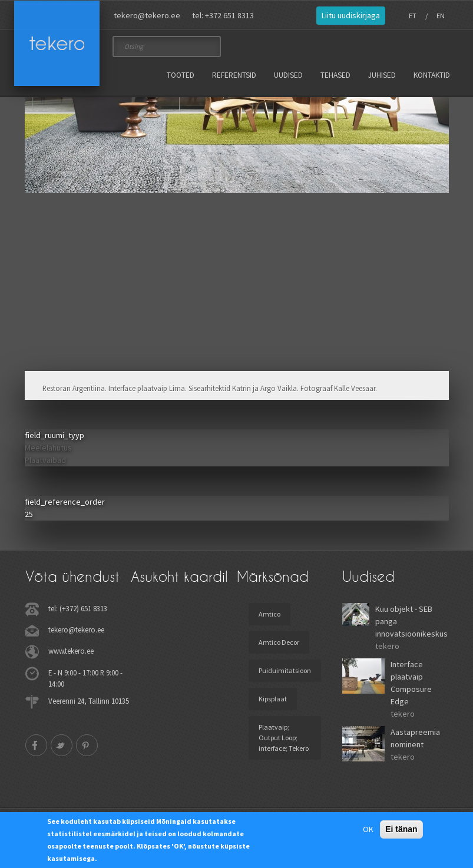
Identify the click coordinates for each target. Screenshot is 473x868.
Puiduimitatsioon (285, 670)
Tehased (335, 75)
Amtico (269, 614)
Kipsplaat (273, 699)
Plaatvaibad (45, 460)
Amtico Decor (279, 642)
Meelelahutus (48, 448)
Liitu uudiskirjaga (351, 15)
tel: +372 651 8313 (223, 15)
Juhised (382, 75)
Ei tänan (401, 829)
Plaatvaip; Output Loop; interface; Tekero (284, 738)
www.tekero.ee (71, 651)
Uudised (288, 75)
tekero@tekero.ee (147, 15)
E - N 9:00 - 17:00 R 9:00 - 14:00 (85, 678)
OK (368, 829)
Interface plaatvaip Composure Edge (411, 683)
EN (441, 16)
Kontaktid (432, 75)
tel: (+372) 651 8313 (78, 608)
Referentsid (234, 75)
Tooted (181, 75)
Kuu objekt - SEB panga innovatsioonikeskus (411, 621)
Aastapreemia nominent (415, 738)
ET (413, 16)
